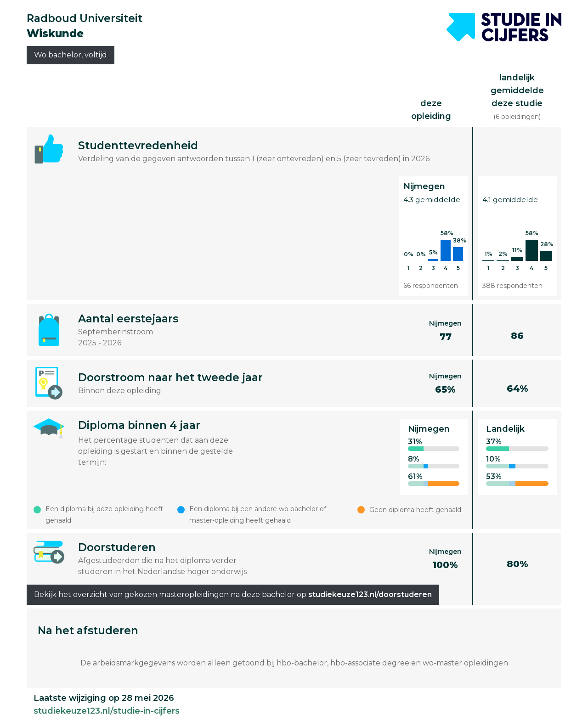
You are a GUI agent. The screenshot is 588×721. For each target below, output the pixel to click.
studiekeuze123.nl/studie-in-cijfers (107, 711)
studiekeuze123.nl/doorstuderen (370, 594)
